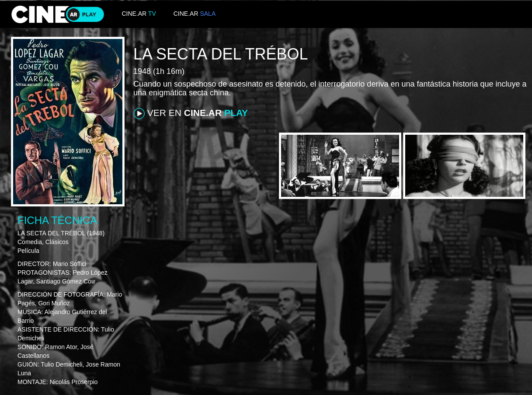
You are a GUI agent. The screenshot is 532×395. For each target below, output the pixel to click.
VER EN (191, 113)
